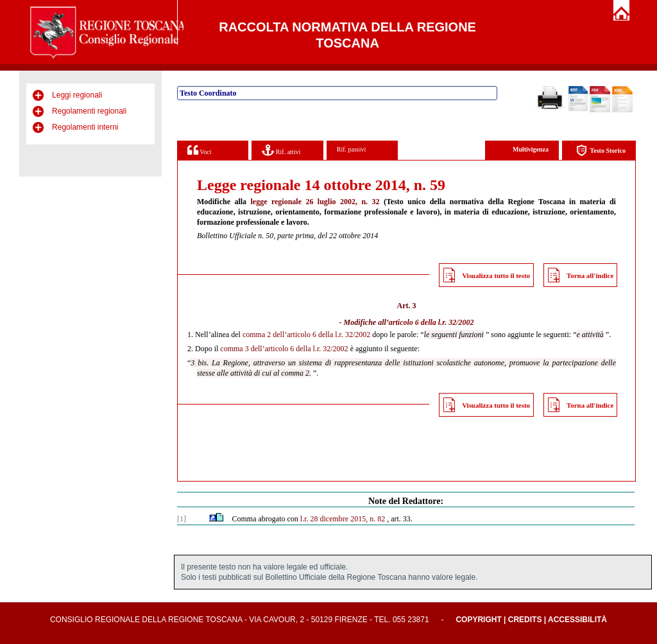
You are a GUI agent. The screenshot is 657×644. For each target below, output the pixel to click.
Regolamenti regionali (89, 111)
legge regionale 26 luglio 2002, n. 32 (315, 202)
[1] (182, 519)
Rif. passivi (352, 149)
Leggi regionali (77, 95)
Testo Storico (601, 151)
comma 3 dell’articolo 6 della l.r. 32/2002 (284, 349)
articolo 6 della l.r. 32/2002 (431, 322)
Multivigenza (531, 149)
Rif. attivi (281, 150)
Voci (199, 150)
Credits (525, 620)
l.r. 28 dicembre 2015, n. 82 (343, 519)
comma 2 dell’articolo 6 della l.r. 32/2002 (306, 335)
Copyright (478, 620)
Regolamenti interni (85, 127)
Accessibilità (577, 620)
